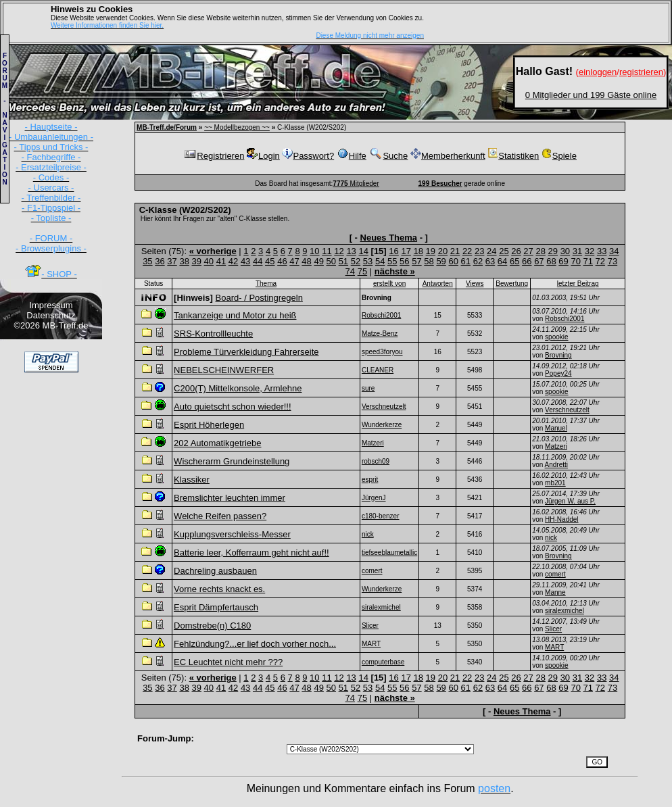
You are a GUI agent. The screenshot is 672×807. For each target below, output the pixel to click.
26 (516, 251)
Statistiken (513, 156)
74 (350, 271)
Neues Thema (389, 238)
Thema (266, 284)
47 (294, 261)
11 (327, 251)
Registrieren (214, 156)
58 (429, 261)
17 (406, 251)
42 (233, 261)
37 (172, 261)
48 (306, 261)
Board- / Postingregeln (259, 298)
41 (221, 261)
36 (160, 261)
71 (588, 261)
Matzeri (556, 446)
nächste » (395, 271)
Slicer (553, 629)
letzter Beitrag (578, 284)
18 (418, 251)
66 (527, 261)
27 (528, 251)
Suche (388, 156)
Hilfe (352, 156)
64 (502, 261)
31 (577, 251)
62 (478, 261)
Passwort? (308, 156)
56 (404, 261)
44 (258, 261)
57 (416, 261)
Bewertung (512, 284)
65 (514, 261)
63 (490, 261)
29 (553, 251)
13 (351, 251)
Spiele (559, 156)
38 (184, 261)
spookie (556, 337)
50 (331, 261)
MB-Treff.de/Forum (167, 127)
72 (600, 261)
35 (147, 261)
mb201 (555, 483)
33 (602, 251)
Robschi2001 (565, 319)
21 (455, 251)
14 (363, 251)
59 (441, 261)
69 (563, 261)
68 (551, 261)
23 (479, 251)
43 (245, 261)
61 (466, 261)
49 (318, 261)
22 (467, 251)
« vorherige (213, 251)
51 (343, 261)
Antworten (438, 284)
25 (504, 251)
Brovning (558, 355)
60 (453, 261)
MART (554, 647)
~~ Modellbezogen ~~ (237, 127)
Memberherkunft (448, 156)
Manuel (556, 428)
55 (392, 261)
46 (282, 261)
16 (393, 251)
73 (613, 261)
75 (362, 271)
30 (565, 251)
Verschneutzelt (567, 410)
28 (540, 251)
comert (555, 574)
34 (614, 251)
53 (368, 261)
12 (339, 251)
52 (356, 261)
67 (539, 261)
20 (443, 251)
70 (575, 261)
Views (475, 284)
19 (431, 251)
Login (263, 156)
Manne (555, 592)
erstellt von (389, 284)
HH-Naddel (561, 519)
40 (209, 261)
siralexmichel (565, 611)
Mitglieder (356, 184)
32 (590, 251)
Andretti (556, 465)
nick (551, 538)
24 (491, 251)
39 (197, 261)
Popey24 (558, 373)
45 (270, 261)
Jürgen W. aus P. (570, 501)
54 (380, 261)
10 (314, 251)
